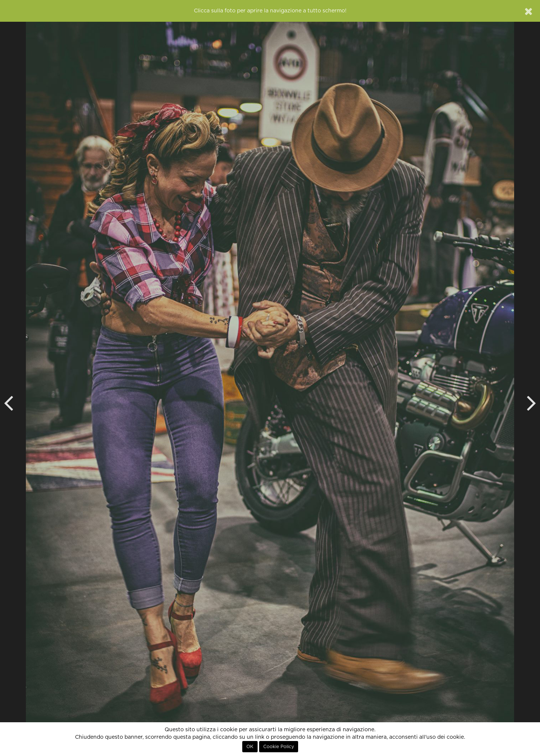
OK (250, 747)
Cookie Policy (279, 747)
